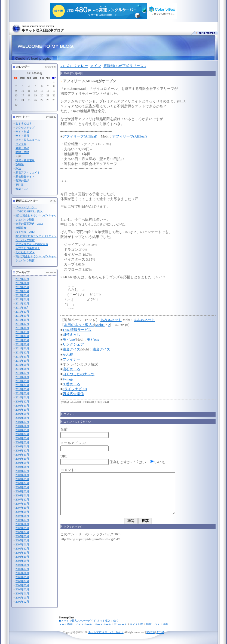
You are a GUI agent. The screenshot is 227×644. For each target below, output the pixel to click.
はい (142, 462)
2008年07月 (22, 471)
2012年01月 (22, 299)
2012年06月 (22, 283)
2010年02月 (22, 393)
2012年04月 (22, 291)
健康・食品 (22, 148)
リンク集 (21, 144)
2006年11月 (22, 553)
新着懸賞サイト (25, 177)
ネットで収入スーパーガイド (106, 632)
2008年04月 (22, 483)
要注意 (20, 185)
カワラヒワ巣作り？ (28, 248)
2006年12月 (22, 549)
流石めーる (71, 369)
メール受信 (66, 625)
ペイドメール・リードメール (93, 625)
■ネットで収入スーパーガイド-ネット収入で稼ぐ (89, 621)
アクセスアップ (25, 128)
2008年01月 (22, 495)
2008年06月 (22, 475)
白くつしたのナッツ (79, 374)
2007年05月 (22, 528)
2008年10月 (22, 459)
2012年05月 (22, 287)
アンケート (120, 625)
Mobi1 (100, 325)
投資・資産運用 (25, 160)
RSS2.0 (151, 632)
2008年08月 (22, 467)
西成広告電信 (73, 394)
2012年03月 (22, 295)
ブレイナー (71, 359)
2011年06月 (22, 328)
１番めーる (71, 384)
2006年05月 (22, 577)
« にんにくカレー (74, 66)
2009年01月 (22, 446)
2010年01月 (22, 397)
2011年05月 (22, 332)
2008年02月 (22, 491)
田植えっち (71, 335)
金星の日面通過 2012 (29, 224)
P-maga (68, 379)
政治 (18, 168)
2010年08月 (22, 369)
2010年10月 (22, 361)
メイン (96, 66)
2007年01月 (22, 544)
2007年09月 (22, 512)
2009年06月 (22, 426)
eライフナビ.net (75, 389)
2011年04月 (22, 336)
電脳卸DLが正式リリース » (125, 66)
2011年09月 (22, 316)
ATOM (160, 632)
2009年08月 (22, 418)
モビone (69, 339)
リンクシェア (73, 344)
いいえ (160, 462)
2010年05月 (22, 381)
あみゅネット (111, 320)
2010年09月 (22, 365)
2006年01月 (22, 593)
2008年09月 (22, 463)
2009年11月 (22, 406)
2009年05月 (22, 430)
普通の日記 (22, 181)
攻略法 (20, 164)
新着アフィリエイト (28, 173)
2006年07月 (22, 569)
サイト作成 (22, 132)
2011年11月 (22, 308)
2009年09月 (22, 414)
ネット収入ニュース (28, 140)
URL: (65, 456)
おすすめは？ (24, 123)
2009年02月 (22, 442)
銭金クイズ (71, 349)
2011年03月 (22, 340)
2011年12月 (22, 303)
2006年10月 (22, 557)
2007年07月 (22, 520)
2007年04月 (22, 532)
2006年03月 (22, 585)
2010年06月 (22, 377)
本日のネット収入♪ (79, 325)
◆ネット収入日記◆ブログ (43, 30)
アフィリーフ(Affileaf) (80, 136)
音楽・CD (22, 189)
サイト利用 (137, 625)
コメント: (68, 470)
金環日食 (21, 228)
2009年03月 (22, 438)
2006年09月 (22, 561)
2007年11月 (22, 504)
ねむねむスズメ (25, 252)
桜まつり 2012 (25, 232)
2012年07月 (22, 279)
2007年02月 (22, 540)
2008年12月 (22, 451)
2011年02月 (22, 344)
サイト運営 (22, 136)
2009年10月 (22, 410)
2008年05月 (22, 479)
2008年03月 (22, 487)
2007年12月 (22, 500)
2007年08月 (22, 516)
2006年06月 (22, 573)
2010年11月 (22, 357)
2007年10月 (22, 508)
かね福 (68, 354)
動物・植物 (22, 152)
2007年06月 (22, 524)
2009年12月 (22, 402)
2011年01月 (22, 348)
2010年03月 (22, 389)
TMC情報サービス (77, 330)
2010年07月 (22, 373)
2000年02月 (22, 602)
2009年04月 (22, 434)
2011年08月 (22, 320)
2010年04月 (22, 385)
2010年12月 (22, 352)
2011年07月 (22, 324)
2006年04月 (22, 581)
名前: (65, 429)
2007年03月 (22, 536)
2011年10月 (22, 312)
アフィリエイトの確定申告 (32, 244)
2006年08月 (22, 565)
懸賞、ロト (153, 625)
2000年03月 (22, 598)
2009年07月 (22, 422)
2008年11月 (22, 455)
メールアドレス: (73, 443)
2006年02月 (22, 589)
